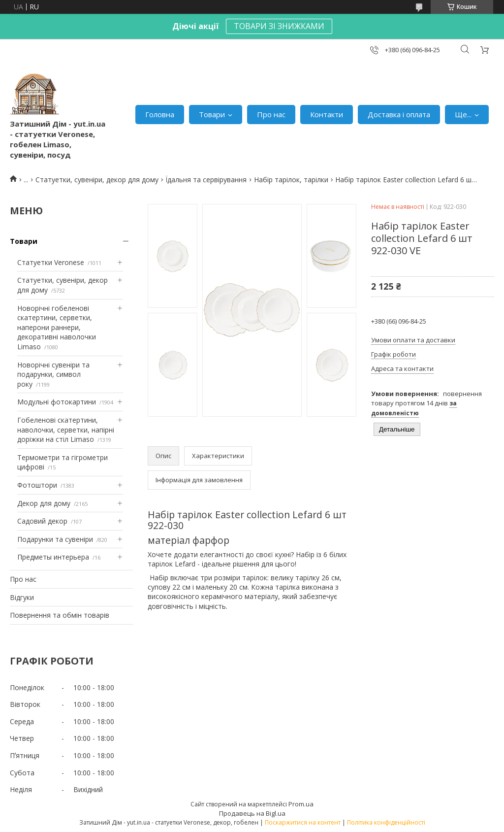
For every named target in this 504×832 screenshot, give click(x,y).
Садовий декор (42, 521)
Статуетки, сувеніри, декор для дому (97, 180)
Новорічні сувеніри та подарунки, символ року (53, 374)
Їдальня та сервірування (206, 180)
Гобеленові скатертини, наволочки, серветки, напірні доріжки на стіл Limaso (66, 430)
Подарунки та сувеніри (55, 539)
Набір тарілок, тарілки (291, 180)
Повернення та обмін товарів (60, 615)
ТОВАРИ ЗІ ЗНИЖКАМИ (279, 26)
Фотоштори (37, 485)
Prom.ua (301, 804)
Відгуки (22, 597)
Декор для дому (44, 503)
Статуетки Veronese (51, 262)
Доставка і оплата (399, 114)
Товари (212, 114)
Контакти (327, 114)
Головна (160, 114)
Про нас (271, 114)
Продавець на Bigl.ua (252, 813)
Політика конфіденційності (386, 822)
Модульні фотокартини (57, 402)
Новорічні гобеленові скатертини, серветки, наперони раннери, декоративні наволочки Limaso (57, 327)
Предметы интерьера (53, 557)
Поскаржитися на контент (303, 822)
